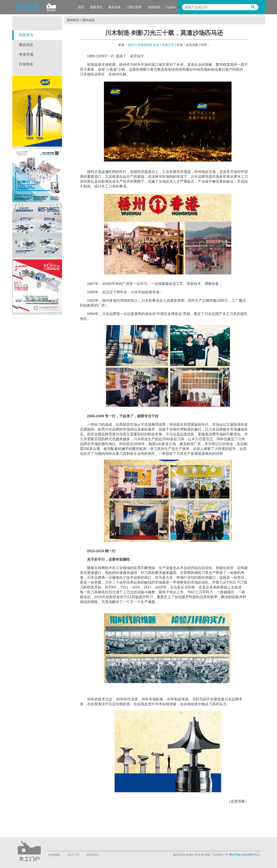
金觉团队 (54, 855)
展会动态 (26, 45)
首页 (81, 7)
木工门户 (74, 855)
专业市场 (26, 54)
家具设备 (115, 7)
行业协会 (26, 64)
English (171, 7)
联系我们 (93, 855)
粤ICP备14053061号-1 (244, 855)
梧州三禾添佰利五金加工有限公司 (151, 45)
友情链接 (154, 7)
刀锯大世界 (134, 7)
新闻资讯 (26, 35)
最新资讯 (96, 7)
